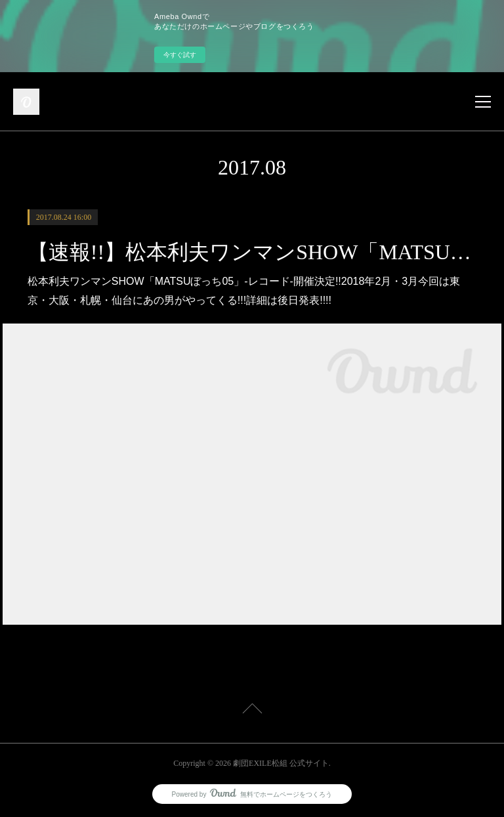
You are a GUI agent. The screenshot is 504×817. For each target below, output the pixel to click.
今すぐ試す (180, 55)
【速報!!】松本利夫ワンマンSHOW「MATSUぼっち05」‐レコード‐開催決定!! (252, 252)
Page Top (252, 711)
